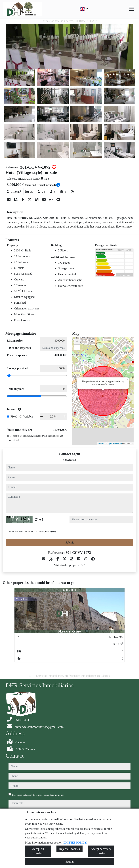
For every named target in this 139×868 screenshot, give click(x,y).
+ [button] (77, 342)
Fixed (14, 417)
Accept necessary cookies (101, 851)
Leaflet (101, 443)
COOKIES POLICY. (75, 843)
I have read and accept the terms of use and (33, 531)
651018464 (69, 460)
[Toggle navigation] (132, 9)
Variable (28, 417)
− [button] (77, 347)
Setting (69, 862)
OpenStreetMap (115, 443)
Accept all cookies (38, 851)
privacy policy (50, 531)
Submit (69, 542)
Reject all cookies (69, 849)
